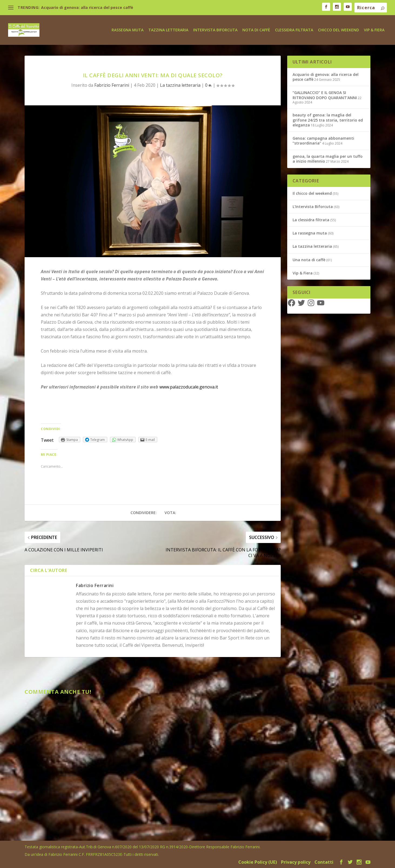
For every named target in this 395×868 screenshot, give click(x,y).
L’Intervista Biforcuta (313, 206)
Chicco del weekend (339, 30)
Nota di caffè (256, 30)
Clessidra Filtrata (294, 30)
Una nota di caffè (309, 259)
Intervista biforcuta (215, 30)
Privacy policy (296, 862)
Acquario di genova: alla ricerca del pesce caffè (87, 7)
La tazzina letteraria (180, 85)
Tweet (47, 440)
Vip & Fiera (374, 30)
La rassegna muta (310, 233)
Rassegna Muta (128, 30)
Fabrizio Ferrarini (112, 85)
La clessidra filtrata (311, 219)
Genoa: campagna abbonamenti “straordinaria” (323, 140)
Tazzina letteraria (168, 30)
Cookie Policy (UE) (258, 862)
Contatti (324, 862)
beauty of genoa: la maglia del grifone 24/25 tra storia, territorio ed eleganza (328, 120)
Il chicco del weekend (312, 193)
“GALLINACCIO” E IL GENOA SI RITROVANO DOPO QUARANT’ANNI (325, 95)
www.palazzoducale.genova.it (189, 387)
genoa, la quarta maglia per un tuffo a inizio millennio (328, 158)
